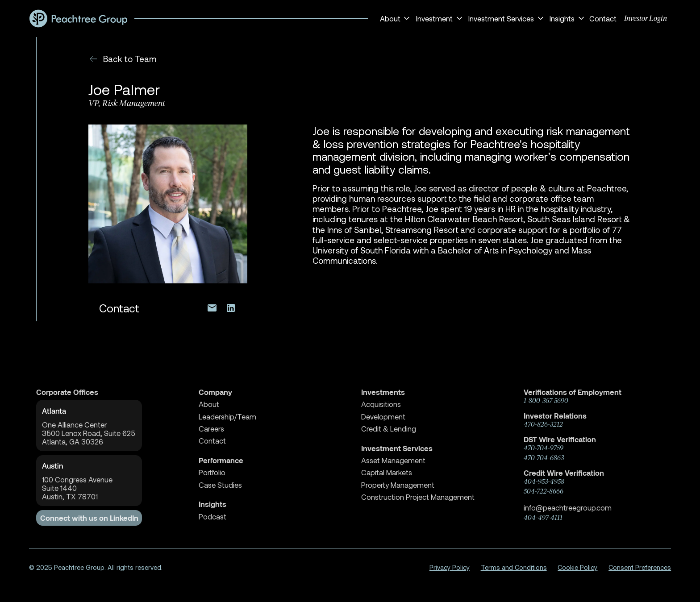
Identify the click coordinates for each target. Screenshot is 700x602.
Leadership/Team (227, 417)
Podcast (212, 517)
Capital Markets (387, 472)
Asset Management (393, 460)
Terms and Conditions (514, 567)
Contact (603, 18)
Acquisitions (381, 404)
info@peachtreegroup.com (568, 507)
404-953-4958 (544, 482)
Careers (211, 429)
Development (383, 417)
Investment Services (397, 448)
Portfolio (212, 472)
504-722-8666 (544, 491)
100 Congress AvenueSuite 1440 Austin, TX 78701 (77, 488)
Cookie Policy (577, 567)
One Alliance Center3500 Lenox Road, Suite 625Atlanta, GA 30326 (89, 433)
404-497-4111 (543, 518)
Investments (383, 392)
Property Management (398, 485)
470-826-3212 (543, 424)
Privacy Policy (450, 567)
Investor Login (646, 18)
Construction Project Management (418, 497)
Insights (212, 504)
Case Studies (220, 485)
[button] (394, 19)
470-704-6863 (544, 458)
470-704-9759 (544, 448)
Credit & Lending (389, 429)
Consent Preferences (640, 567)
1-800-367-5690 (546, 401)
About (209, 404)
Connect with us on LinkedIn (89, 518)
